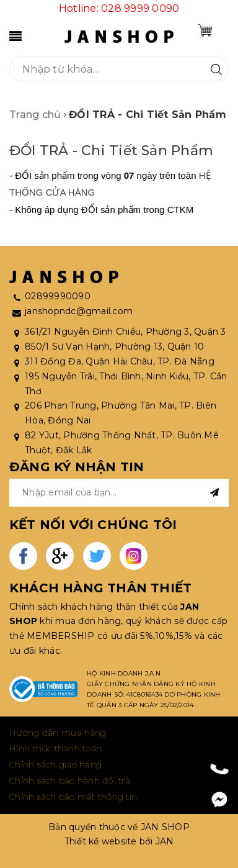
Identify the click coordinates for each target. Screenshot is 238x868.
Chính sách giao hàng (55, 764)
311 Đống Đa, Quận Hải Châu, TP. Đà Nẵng (120, 361)
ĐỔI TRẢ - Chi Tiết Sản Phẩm (111, 151)
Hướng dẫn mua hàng (58, 733)
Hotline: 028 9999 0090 (119, 8)
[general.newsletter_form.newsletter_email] (119, 493)
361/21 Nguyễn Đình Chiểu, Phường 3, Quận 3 (126, 332)
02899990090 (58, 296)
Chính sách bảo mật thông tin (73, 797)
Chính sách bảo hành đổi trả (70, 780)
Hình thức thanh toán (55, 748)
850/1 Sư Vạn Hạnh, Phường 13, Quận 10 (114, 346)
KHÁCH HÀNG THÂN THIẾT (100, 588)
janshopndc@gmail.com (79, 311)
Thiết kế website (101, 841)
